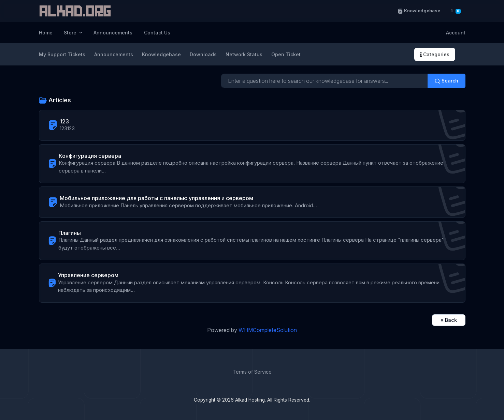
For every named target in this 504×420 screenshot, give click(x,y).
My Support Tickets (62, 54)
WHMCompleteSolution (268, 330)
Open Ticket (286, 54)
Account (456, 33)
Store (71, 33)
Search (447, 81)
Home (46, 33)
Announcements (113, 33)
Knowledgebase (419, 11)
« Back (449, 320)
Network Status (244, 54)
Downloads (203, 54)
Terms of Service (252, 372)
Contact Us (157, 33)
